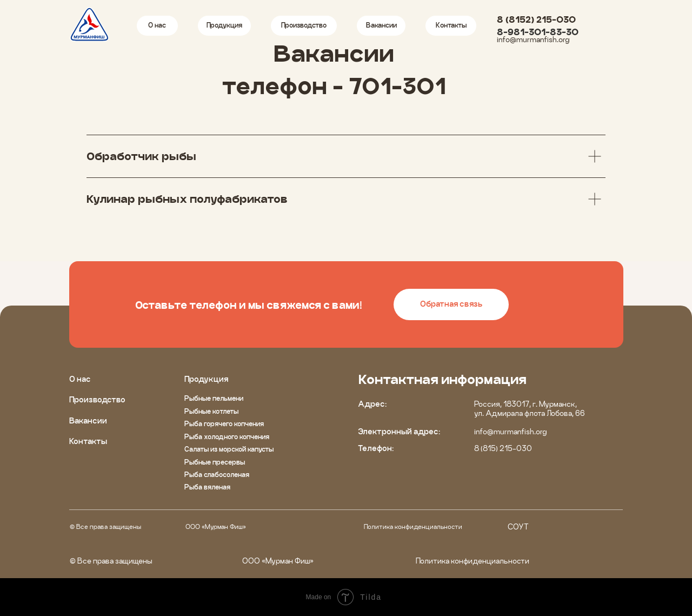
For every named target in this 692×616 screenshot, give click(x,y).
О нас (80, 379)
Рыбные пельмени (214, 398)
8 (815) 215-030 (503, 448)
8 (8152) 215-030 (536, 19)
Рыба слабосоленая (217, 475)
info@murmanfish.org (533, 39)
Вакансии (88, 421)
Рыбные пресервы (215, 462)
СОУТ (518, 527)
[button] (451, 305)
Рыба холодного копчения (227, 437)
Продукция (206, 379)
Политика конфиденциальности (413, 526)
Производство (97, 400)
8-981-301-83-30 (538, 32)
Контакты (88, 441)
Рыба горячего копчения (224, 424)
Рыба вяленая (207, 487)
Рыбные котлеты (211, 411)
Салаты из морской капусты (229, 449)
